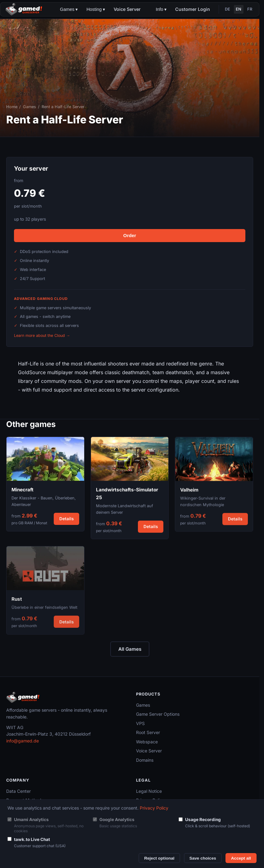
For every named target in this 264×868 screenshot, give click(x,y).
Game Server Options (158, 714)
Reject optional (159, 858)
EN (239, 9)
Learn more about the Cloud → (42, 335)
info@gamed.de (23, 741)
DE (228, 9)
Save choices (203, 858)
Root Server (148, 732)
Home (12, 107)
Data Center (18, 791)
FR (250, 9)
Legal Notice (149, 791)
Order (130, 235)
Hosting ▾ (96, 9)
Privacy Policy (154, 808)
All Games (130, 649)
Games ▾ (69, 9)
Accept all (241, 858)
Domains (145, 760)
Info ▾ (161, 9)
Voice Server (127, 9)
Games (30, 107)
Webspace (147, 742)
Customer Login (193, 9)
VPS (140, 723)
